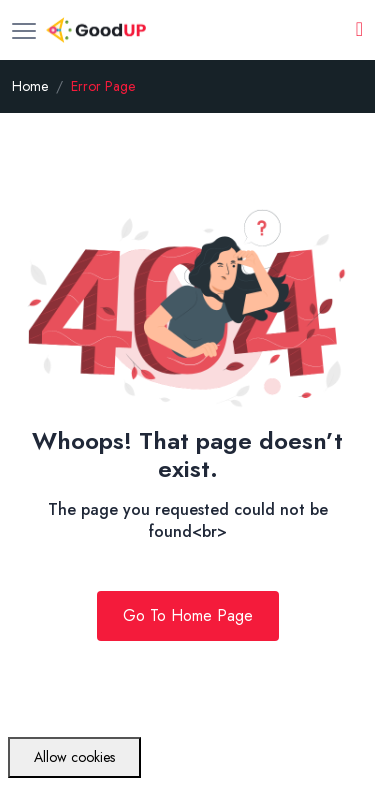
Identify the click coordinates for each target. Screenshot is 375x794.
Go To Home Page (188, 615)
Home (30, 86)
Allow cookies (74, 757)
